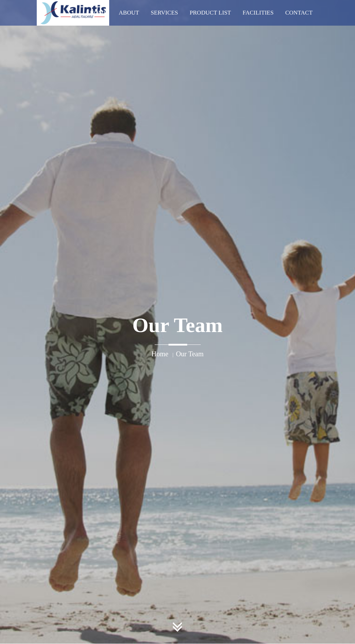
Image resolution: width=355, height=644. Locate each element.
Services (164, 13)
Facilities (258, 13)
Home (98, 13)
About (129, 13)
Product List (210, 13)
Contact (299, 13)
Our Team (190, 354)
